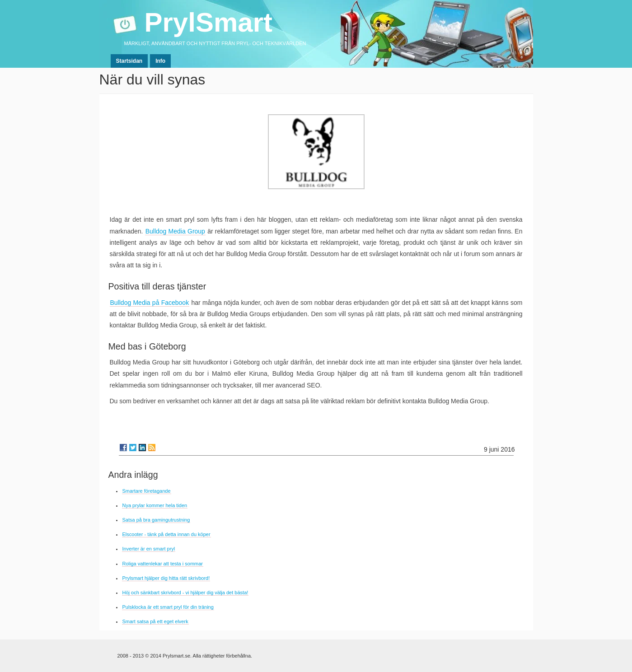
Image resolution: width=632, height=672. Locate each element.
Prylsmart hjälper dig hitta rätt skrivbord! (166, 578)
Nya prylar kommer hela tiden (155, 505)
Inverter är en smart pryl (149, 549)
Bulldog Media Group (175, 231)
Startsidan (129, 61)
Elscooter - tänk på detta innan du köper (166, 534)
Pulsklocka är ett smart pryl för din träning (168, 607)
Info (160, 61)
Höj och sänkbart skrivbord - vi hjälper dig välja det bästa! (185, 593)
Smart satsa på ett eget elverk (155, 621)
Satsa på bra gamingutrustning (156, 520)
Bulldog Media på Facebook (150, 303)
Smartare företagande (147, 491)
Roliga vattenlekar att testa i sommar (163, 564)
